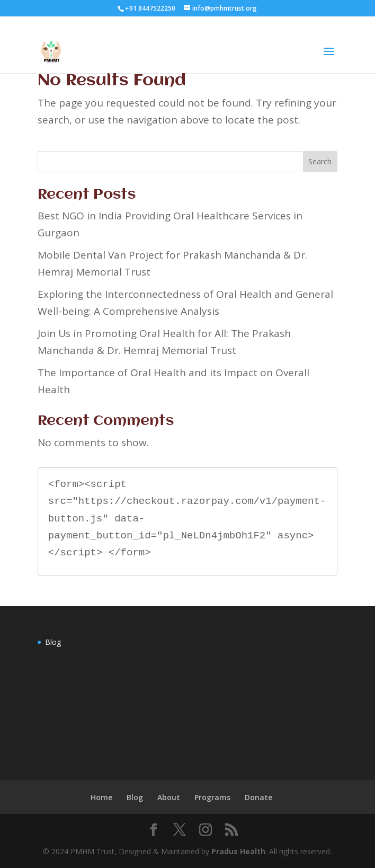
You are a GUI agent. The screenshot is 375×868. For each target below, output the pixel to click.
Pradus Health (238, 851)
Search (320, 161)
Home (101, 797)
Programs (212, 797)
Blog (53, 642)
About (169, 797)
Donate (258, 797)
